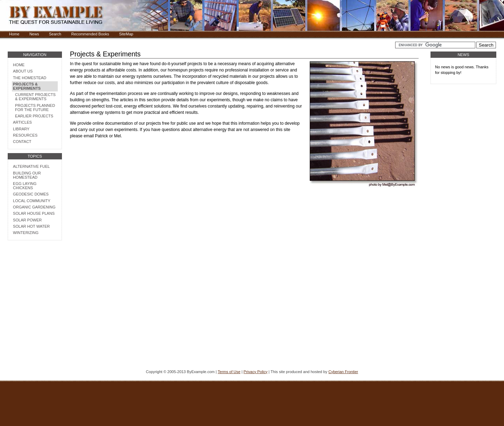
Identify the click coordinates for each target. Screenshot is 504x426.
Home (14, 34)
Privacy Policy (255, 372)
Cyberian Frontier (343, 372)
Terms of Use (229, 372)
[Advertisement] (35, 323)
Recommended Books (90, 34)
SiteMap (126, 34)
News (34, 34)
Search (55, 34)
